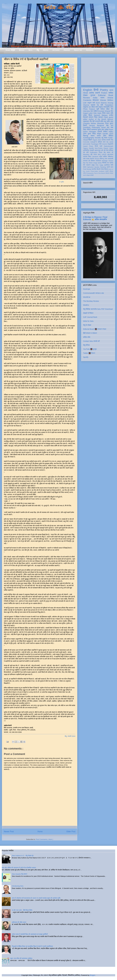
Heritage (105, 161)
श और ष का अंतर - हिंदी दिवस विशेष (22, 910)
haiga (101, 165)
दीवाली (98, 169)
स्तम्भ (102, 98)
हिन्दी (96, 90)
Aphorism (90, 167)
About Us (78, 50)
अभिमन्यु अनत (103, 159)
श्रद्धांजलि (110, 144)
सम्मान (93, 136)
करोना (99, 136)
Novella (98, 138)
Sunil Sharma (101, 103)
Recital (89, 169)
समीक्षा (111, 93)
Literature (95, 157)
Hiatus (46, 50)
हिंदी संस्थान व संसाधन (90, 333)
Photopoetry (90, 173)
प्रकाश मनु (95, 105)
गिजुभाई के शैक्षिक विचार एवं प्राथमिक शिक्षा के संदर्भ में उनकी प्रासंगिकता (32, 946)
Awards (67, 50)
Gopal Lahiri (88, 113)
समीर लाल (110, 121)
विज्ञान (90, 140)
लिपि (112, 165)
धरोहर (85, 115)
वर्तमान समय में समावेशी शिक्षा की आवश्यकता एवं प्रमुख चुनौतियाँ (30, 934)
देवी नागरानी (96, 121)
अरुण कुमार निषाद (89, 134)
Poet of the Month (100, 173)
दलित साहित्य (103, 157)
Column (105, 144)
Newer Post (9, 832)
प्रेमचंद (104, 140)
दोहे (91, 155)
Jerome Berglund (96, 125)
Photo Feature (89, 109)
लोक (84, 159)
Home (40, 832)
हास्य (99, 155)
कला (104, 142)
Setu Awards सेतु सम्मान (19, 874)
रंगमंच (102, 169)
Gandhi (91, 148)
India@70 (94, 142)
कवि (102, 105)
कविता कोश (87, 337)
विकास (106, 169)
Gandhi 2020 (108, 134)
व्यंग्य (112, 107)
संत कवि (86, 152)
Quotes (97, 167)
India (95, 98)
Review (86, 98)
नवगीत (111, 163)
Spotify (86, 357)
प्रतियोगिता (86, 150)
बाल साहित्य (94, 111)
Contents (87, 100)
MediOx (86, 305)
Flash (106, 117)
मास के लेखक (86, 175)
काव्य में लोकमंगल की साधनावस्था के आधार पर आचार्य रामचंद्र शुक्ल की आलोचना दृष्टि (36, 898)
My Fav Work (88, 163)
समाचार (101, 117)
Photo (91, 146)
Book (111, 95)
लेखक (85, 95)
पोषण (105, 136)
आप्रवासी (110, 159)
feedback (102, 171)
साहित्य (105, 132)
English (88, 90)
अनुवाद (101, 107)
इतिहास (100, 142)
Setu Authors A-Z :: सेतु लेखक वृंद (23, 856)
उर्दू (102, 138)
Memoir (110, 119)
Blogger (92, 975)
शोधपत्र (96, 100)
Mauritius (86, 155)
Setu (30, 50)
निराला (100, 152)
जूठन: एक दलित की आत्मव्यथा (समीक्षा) (21, 958)
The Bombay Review (91, 301)
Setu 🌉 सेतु (58, 7)
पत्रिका (111, 171)
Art (90, 107)
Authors (56, 50)
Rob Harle (97, 113)
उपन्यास (85, 161)
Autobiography (89, 138)
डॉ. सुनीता (62, 182)
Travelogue (95, 144)
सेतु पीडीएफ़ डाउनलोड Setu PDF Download (98, 309)
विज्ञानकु (86, 136)
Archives (90, 50)
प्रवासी (100, 132)
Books (22, 50)
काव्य (111, 90)
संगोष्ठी (92, 175)
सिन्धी (96, 146)
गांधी (100, 144)
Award (85, 146)
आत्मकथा (94, 130)
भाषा (112, 127)
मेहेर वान (110, 125)
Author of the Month (97, 119)
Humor (111, 161)
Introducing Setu (18, 886)
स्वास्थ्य (92, 159)
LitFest (104, 155)
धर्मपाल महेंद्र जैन (107, 109)
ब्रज (112, 167)
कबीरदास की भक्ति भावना (19, 922)
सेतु (38, 50)
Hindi (85, 93)
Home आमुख (10, 50)
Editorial (102, 95)
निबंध (96, 117)
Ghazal (107, 111)
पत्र (108, 127)
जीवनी (89, 130)
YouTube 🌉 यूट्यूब (90, 349)
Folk (85, 169)
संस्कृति (92, 150)
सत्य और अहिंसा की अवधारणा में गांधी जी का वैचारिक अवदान (19, 868)
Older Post (71, 832)
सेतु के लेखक (87, 325)
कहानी (97, 93)
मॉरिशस (111, 150)
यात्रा (106, 138)
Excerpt (101, 111)
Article (110, 98)
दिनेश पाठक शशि (108, 113)
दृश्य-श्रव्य (110, 155)
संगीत (84, 173)
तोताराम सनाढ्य (109, 173)
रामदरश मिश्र (87, 157)
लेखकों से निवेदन (88, 313)
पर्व (112, 152)
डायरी (108, 167)
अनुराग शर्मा (91, 103)
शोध (112, 111)
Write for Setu (88, 321)
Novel (103, 127)
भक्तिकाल (110, 157)
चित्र (85, 130)
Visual (97, 159)
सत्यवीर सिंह (110, 140)
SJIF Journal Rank (90, 317)
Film (97, 165)
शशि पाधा (103, 121)
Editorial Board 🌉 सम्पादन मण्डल (95, 329)
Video (111, 148)
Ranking (103, 167)
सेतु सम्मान (107, 152)
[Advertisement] (98, 71)
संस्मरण (91, 117)
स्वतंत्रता (98, 161)
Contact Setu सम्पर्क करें (91, 341)
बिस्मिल (111, 136)
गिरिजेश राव (105, 163)
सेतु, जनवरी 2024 (70, 736)
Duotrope (87, 289)
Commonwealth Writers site (94, 293)
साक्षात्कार (86, 121)
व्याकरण (88, 165)
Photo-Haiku (94, 171)
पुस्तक (93, 95)
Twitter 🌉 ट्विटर (89, 353)
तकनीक (94, 169)
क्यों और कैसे (105, 150)
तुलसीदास (107, 165)
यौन (84, 165)
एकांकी (107, 171)
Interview (87, 111)
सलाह (88, 159)
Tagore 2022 (97, 140)
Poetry (104, 90)
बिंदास (90, 115)
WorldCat (87, 297)
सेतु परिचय (86, 345)
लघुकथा (86, 107)
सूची (98, 109)
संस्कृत (99, 134)
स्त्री (101, 146)
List (85, 103)
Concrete (86, 142)
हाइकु (93, 165)
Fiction (104, 93)
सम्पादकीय (107, 107)
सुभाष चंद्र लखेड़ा (103, 130)
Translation (109, 105)
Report (106, 148)
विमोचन (93, 161)
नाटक (95, 155)
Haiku (111, 132)
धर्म (89, 161)
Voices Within (107, 100)
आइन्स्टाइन (97, 150)
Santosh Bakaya (101, 115)
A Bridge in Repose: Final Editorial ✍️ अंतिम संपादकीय (95, 218)
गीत (91, 121)
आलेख (91, 93)
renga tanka (97, 163)
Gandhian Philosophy (92, 127)
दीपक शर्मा (95, 107)
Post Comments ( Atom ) (44, 839)
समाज (85, 167)
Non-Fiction (99, 148)
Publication (94, 152)
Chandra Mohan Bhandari (94, 123)
